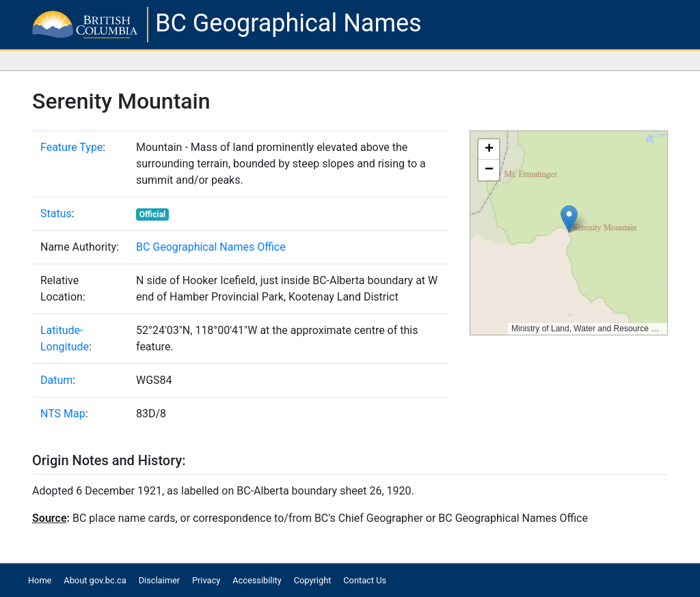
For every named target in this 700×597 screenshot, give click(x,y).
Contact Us (365, 580)
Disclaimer (159, 580)
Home (40, 580)
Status (56, 213)
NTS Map (63, 414)
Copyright (313, 580)
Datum (56, 380)
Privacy (206, 580)
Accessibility (257, 580)
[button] (569, 219)
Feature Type (71, 147)
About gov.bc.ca (95, 580)
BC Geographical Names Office (211, 247)
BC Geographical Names (288, 23)
